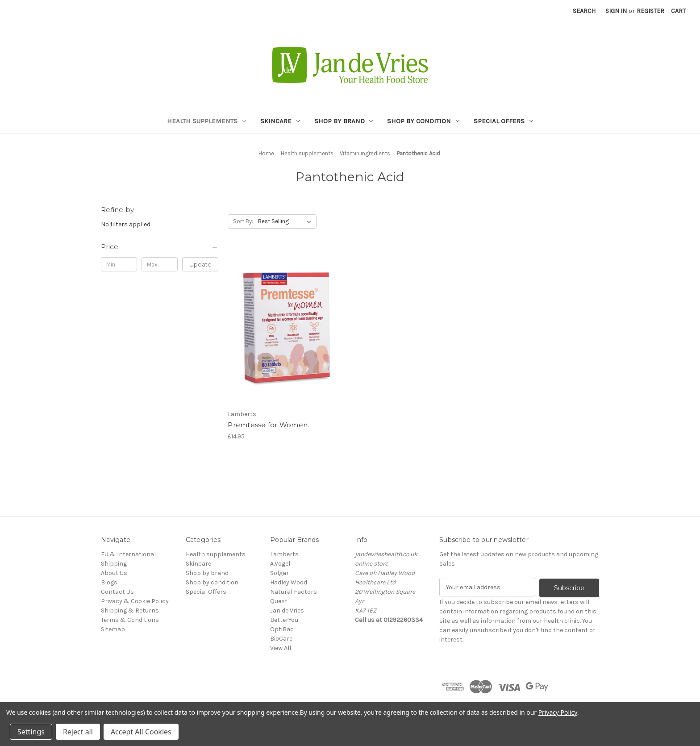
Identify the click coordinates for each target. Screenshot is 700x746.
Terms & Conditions (130, 620)
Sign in (616, 11)
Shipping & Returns (130, 611)
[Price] (160, 247)
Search (584, 11)
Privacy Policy (558, 712)
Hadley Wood (289, 582)
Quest (279, 601)
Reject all (78, 732)
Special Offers (503, 121)
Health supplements (206, 121)
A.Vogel (280, 564)
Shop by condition (423, 121)
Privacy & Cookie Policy (135, 601)
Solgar (279, 573)
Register (650, 11)
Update (200, 264)
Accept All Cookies (141, 732)
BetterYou (284, 620)
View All (281, 648)
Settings (31, 732)
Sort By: (243, 221)
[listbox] (286, 221)
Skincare (280, 121)
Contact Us (117, 592)
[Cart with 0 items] (678, 11)
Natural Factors (294, 592)
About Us (114, 573)
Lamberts (284, 554)
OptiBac (282, 629)
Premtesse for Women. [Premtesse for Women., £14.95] (268, 425)
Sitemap (113, 629)
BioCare (281, 639)
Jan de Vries (287, 611)
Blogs (109, 582)
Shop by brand (344, 121)
